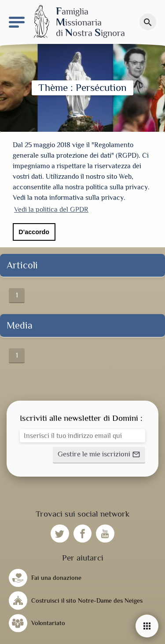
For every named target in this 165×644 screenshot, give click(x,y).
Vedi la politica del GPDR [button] (51, 210)
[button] (99, 453)
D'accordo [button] (34, 232)
